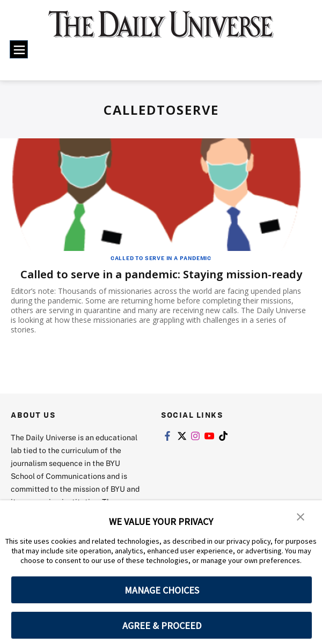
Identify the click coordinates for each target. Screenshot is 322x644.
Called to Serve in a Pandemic (161, 258)
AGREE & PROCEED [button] (162, 626)
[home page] (161, 30)
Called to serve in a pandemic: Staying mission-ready (161, 274)
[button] (301, 516)
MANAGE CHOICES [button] (162, 590)
